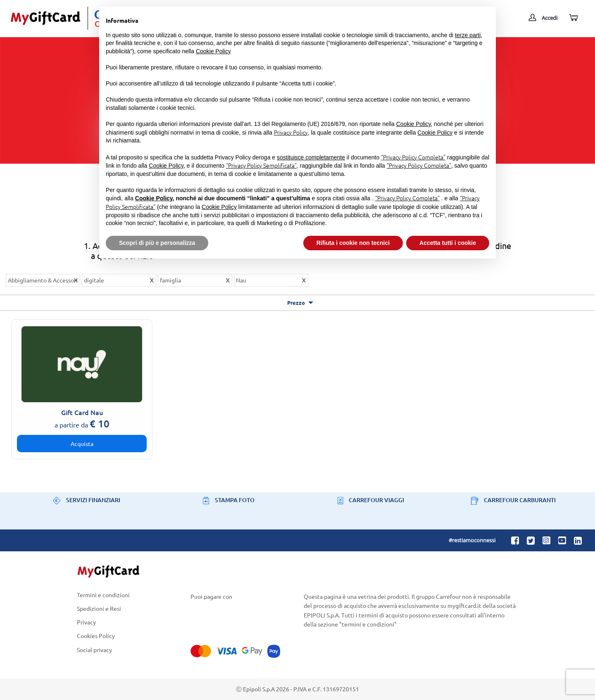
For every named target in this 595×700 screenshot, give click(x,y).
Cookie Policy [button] (213, 51)
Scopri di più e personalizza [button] (157, 243)
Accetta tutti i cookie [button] (448, 243)
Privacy (86, 622)
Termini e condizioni (103, 595)
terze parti (468, 35)
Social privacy (94, 650)
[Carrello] (573, 18)
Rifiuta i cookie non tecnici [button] (353, 243)
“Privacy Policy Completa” (413, 157)
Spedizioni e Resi (99, 608)
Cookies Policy (96, 636)
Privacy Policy (291, 132)
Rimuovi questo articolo (76, 281)
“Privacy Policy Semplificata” (261, 165)
